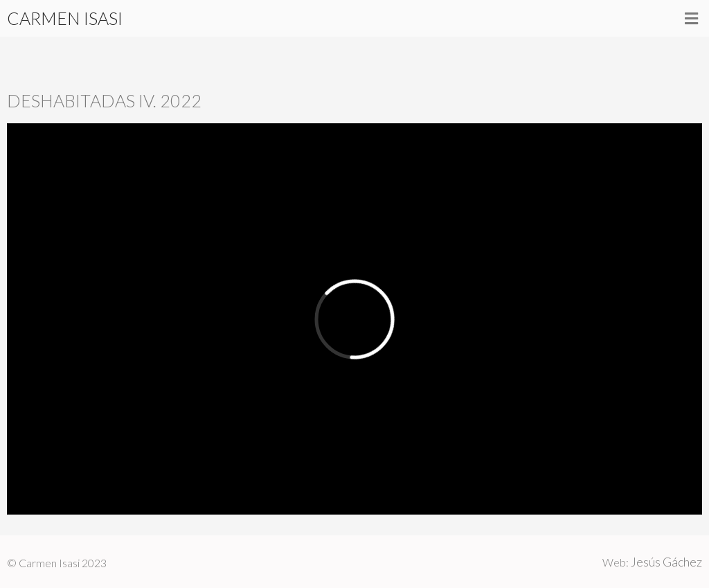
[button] (692, 18)
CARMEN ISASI (65, 18)
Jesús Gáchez (666, 562)
